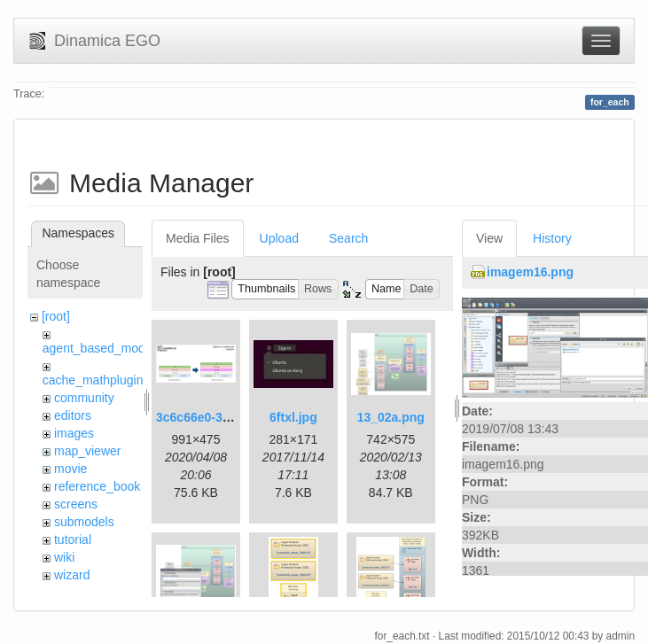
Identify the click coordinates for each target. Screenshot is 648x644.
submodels (84, 522)
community (84, 398)
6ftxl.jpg (293, 417)
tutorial (73, 539)
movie (70, 469)
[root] (56, 316)
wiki (64, 557)
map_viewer (87, 451)
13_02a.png (391, 417)
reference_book (97, 486)
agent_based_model (99, 348)
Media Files (198, 238)
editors (73, 415)
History (552, 238)
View (489, 238)
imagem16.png (530, 272)
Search (348, 238)
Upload (279, 238)
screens (76, 504)
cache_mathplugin (93, 380)
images (74, 433)
